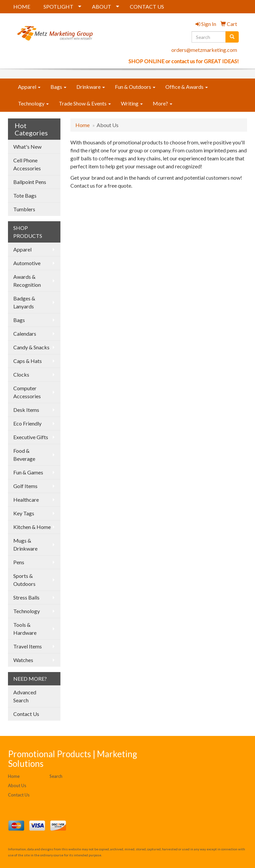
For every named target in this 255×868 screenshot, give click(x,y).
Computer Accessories (27, 392)
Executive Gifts (31, 437)
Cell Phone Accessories (27, 164)
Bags (58, 87)
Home (83, 125)
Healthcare (26, 500)
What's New (27, 147)
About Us (17, 785)
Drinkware (91, 87)
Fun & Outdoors (135, 87)
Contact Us (26, 714)
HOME (22, 6)
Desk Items (26, 410)
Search (56, 776)
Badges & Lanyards (24, 302)
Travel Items (28, 646)
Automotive (27, 263)
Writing (132, 103)
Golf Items (25, 486)
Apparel (29, 87)
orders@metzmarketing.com (204, 50)
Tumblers (24, 209)
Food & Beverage (24, 455)
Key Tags (24, 513)
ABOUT (102, 6)
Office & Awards (187, 87)
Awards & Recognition (27, 281)
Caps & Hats (28, 361)
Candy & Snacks (31, 347)
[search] (232, 37)
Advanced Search (25, 696)
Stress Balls (26, 597)
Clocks (21, 374)
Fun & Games (28, 472)
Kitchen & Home (32, 527)
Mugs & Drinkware (25, 544)
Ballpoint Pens (30, 182)
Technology (33, 103)
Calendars (25, 334)
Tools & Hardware (25, 629)
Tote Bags (25, 195)
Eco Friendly (27, 423)
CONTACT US (147, 6)
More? (163, 103)
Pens (19, 562)
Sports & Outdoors (24, 580)
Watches (23, 660)
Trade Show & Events (85, 103)
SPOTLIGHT (58, 6)
